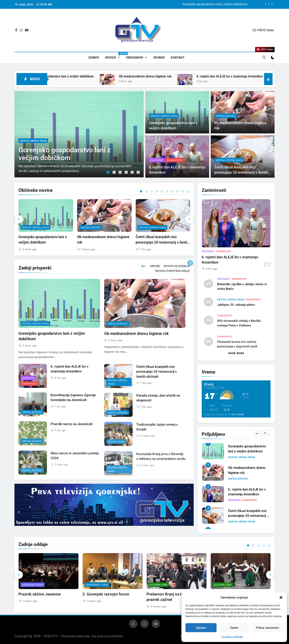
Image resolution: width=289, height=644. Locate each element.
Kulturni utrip (159, 585)
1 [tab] (109, 173)
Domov (94, 58)
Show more (236, 353)
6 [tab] (139, 173)
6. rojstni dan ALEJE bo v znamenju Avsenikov (251, 76)
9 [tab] (183, 191)
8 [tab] (178, 191)
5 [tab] (133, 173)
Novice (114, 56)
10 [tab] (188, 191)
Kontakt (178, 58)
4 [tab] (127, 173)
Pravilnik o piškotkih (232, 637)
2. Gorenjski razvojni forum (106, 594)
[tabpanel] (79, 134)
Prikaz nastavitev (267, 628)
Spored (159, 58)
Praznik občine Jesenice (40, 594)
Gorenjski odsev (33, 585)
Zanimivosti (224, 271)
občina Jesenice (226, 116)
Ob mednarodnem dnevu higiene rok (166, 76)
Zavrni (234, 628)
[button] (281, 597)
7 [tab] (172, 191)
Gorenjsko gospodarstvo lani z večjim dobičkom (215, 4)
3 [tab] (121, 173)
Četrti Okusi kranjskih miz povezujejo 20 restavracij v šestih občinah (162, 242)
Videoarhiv (135, 58)
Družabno (208, 271)
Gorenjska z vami (97, 585)
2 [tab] (115, 173)
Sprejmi (201, 628)
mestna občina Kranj (33, 141)
